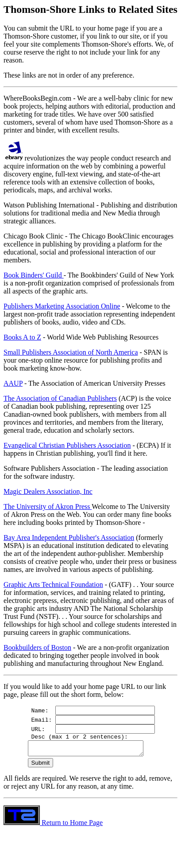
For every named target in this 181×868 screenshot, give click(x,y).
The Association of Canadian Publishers (60, 398)
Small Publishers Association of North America (71, 352)
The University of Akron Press (48, 506)
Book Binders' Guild (34, 275)
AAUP (13, 383)
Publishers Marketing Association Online (62, 306)
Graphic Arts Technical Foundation (53, 585)
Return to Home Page (53, 827)
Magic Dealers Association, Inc (48, 491)
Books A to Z (22, 337)
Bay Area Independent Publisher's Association (69, 538)
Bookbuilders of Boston (37, 647)
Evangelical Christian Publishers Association (67, 445)
